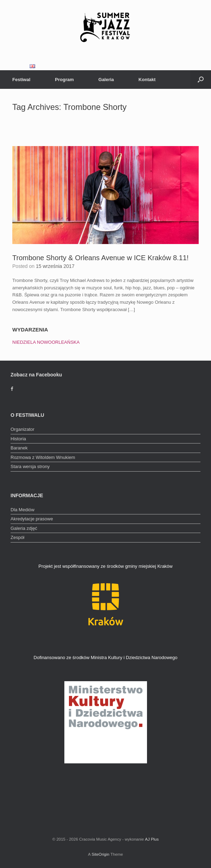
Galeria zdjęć (24, 528)
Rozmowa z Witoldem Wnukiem (43, 457)
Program (64, 80)
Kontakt (147, 80)
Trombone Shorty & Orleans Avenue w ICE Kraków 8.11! (100, 258)
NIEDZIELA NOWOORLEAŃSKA (46, 342)
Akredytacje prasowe (32, 519)
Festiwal (21, 80)
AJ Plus (152, 839)
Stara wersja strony (30, 466)
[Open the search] (201, 80)
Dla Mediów (23, 510)
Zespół (17, 537)
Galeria (106, 80)
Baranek (19, 448)
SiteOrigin (100, 854)
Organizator (23, 429)
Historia (18, 439)
